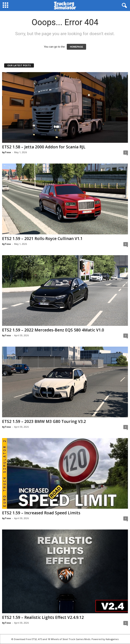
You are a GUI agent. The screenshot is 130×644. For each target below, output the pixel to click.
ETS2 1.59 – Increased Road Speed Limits (41, 513)
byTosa (6, 152)
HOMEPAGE (76, 47)
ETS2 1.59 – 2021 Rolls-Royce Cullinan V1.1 (42, 239)
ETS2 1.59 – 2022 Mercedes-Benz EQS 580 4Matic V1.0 (53, 330)
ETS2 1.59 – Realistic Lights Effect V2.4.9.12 (43, 617)
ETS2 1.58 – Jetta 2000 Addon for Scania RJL (44, 147)
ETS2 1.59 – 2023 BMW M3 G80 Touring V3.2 (44, 421)
